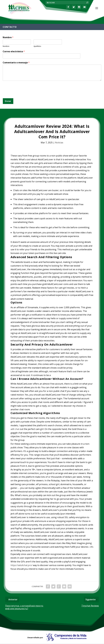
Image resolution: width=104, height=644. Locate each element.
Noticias (59, 143)
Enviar (8, 102)
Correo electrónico (14, 52)
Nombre (8, 38)
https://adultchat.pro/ (21, 566)
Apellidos (37, 47)
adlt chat (15, 429)
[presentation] (23, 94)
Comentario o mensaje (16, 63)
